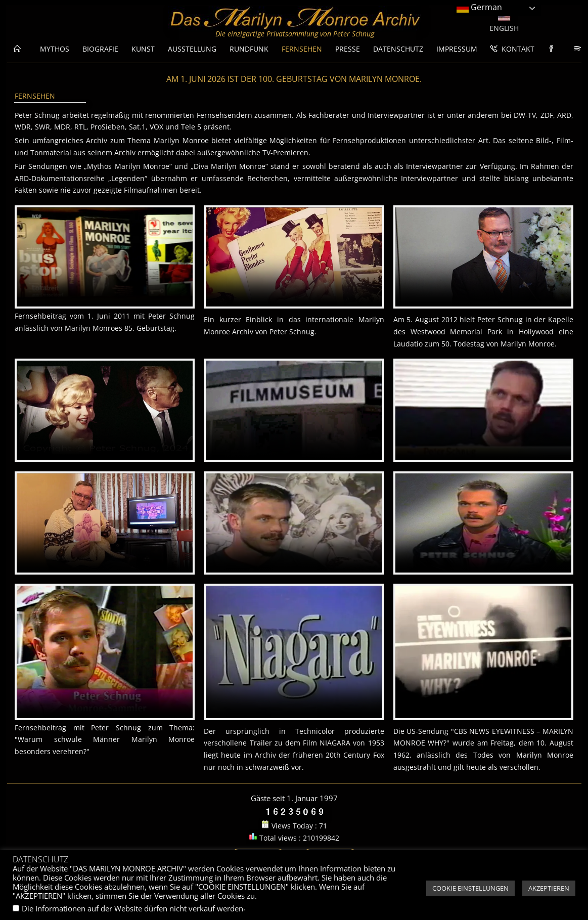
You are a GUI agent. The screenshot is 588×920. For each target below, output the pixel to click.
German (479, 8)
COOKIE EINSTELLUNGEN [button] (470, 888)
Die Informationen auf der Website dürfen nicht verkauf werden (132, 908)
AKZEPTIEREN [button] (549, 888)
